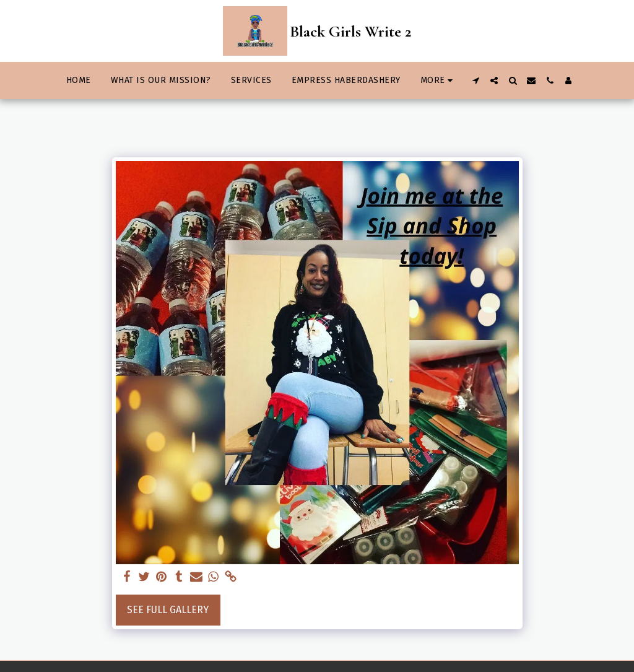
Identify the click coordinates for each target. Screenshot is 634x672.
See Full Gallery (168, 610)
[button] (475, 81)
